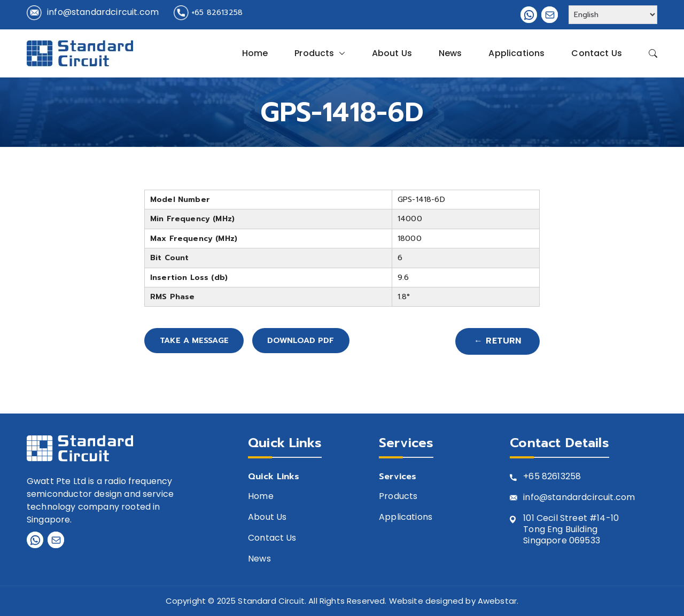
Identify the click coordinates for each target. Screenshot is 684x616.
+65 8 (535, 477)
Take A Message (201, 341)
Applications (516, 53)
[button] (340, 53)
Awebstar (497, 601)
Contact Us (597, 53)
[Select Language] (613, 15)
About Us (392, 53)
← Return (497, 341)
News (450, 53)
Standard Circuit (271, 601)
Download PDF (323, 341)
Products (320, 53)
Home (255, 53)
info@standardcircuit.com (103, 12)
